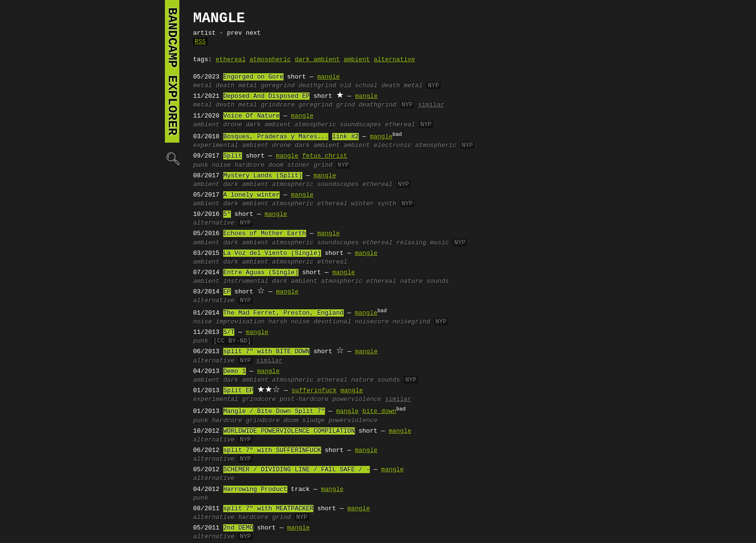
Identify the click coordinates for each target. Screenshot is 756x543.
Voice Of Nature (251, 116)
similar (431, 105)
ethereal (230, 60)
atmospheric (270, 60)
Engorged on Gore (253, 77)
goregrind (278, 86)
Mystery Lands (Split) (263, 176)
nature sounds (425, 281)
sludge (314, 421)
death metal (236, 86)
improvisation (240, 322)
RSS (200, 42)
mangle (329, 77)
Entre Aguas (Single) (261, 273)
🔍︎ (172, 158)
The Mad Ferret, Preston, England (283, 313)
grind (345, 105)
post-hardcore (304, 399)
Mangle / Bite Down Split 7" (274, 411)
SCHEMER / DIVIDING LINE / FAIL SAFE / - (297, 470)
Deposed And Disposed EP (266, 96)
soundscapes (361, 125)
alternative (394, 60)
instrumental (246, 281)
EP (227, 292)
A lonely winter (251, 195)
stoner (299, 165)
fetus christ (325, 156)
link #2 (345, 137)
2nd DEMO (238, 528)
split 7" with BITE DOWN (266, 352)
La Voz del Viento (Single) (272, 253)
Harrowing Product (255, 490)
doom (276, 165)
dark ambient (317, 60)
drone (233, 125)
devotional (332, 322)
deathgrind (317, 86)
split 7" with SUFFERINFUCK (272, 450)
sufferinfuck (314, 391)
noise (222, 165)
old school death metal (381, 86)
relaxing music (423, 243)
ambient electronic (378, 146)
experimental (216, 146)
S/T (229, 332)
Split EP (238, 391)
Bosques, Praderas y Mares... (276, 137)
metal (203, 86)
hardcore (249, 165)
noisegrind (411, 322)
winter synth (374, 204)
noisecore (372, 322)
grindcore (278, 105)
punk (201, 165)
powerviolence (357, 399)
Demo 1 (235, 371)
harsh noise (289, 322)
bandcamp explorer (172, 71)
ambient (357, 60)
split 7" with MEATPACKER (268, 509)
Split (233, 156)
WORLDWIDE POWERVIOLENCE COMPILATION (289, 431)
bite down (379, 411)
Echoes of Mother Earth (265, 234)
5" (227, 214)
